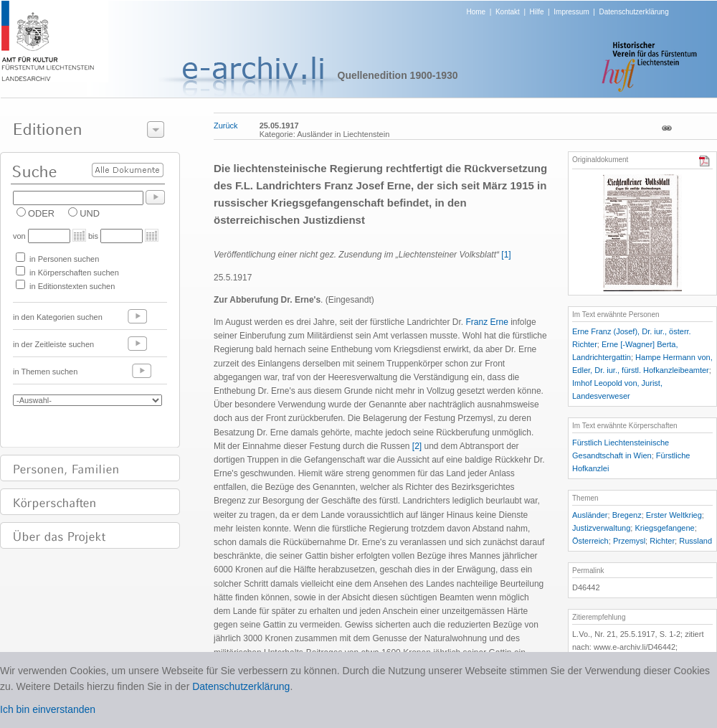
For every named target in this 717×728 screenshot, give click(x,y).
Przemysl (629, 541)
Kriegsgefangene (664, 528)
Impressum (571, 12)
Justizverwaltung (601, 528)
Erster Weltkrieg (674, 515)
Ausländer (590, 515)
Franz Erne (487, 322)
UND (90, 213)
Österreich (590, 541)
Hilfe (537, 12)
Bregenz (627, 515)
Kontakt (508, 12)
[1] (506, 255)
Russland (695, 541)
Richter (662, 541)
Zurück (226, 126)
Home (476, 12)
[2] (417, 446)
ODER (41, 213)
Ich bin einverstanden (48, 709)
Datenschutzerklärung (633, 12)
